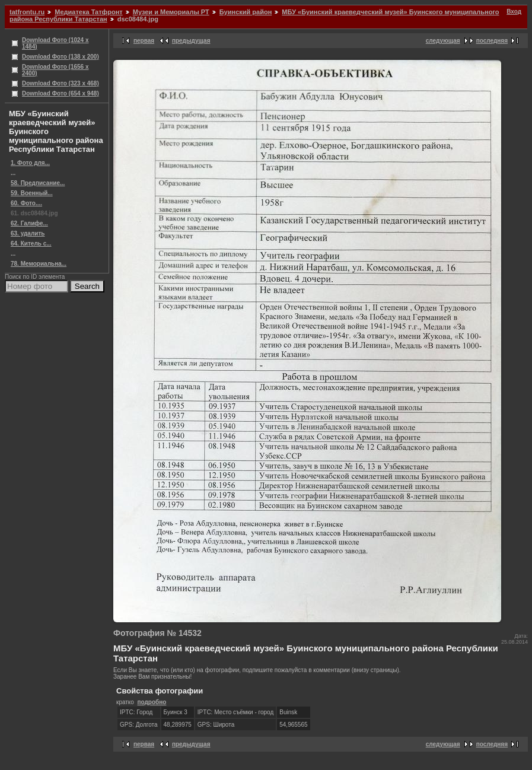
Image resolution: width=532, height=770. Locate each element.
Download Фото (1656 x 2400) (55, 70)
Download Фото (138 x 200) (60, 57)
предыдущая (191, 41)
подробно (152, 702)
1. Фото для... (30, 163)
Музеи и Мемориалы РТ (171, 12)
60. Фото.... (26, 203)
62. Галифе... (29, 223)
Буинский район (246, 12)
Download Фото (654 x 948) (60, 93)
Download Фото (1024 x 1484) (55, 43)
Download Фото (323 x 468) (60, 83)
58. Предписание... (38, 183)
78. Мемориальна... (39, 264)
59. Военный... (32, 193)
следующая (443, 41)
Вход (514, 12)
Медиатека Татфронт (88, 12)
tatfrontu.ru (27, 12)
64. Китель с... (31, 244)
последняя (492, 41)
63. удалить (28, 233)
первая (144, 41)
